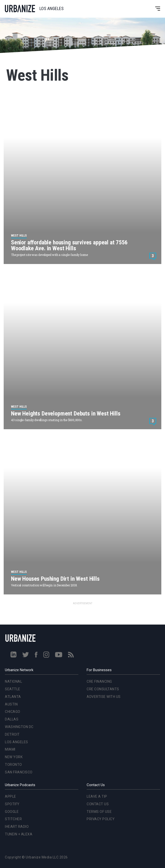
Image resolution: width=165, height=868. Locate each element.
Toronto (13, 765)
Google (12, 812)
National (13, 681)
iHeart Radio (17, 827)
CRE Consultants (103, 689)
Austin (11, 704)
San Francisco (19, 772)
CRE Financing (99, 681)
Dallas (12, 719)
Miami (10, 749)
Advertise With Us (104, 697)
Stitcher (13, 819)
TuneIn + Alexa (19, 834)
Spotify (12, 804)
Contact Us (98, 804)
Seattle (13, 689)
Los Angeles (17, 742)
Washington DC (19, 727)
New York (14, 757)
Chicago (13, 712)
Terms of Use (99, 812)
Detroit (12, 734)
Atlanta (13, 697)
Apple (11, 796)
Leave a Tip (97, 796)
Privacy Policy (101, 819)
